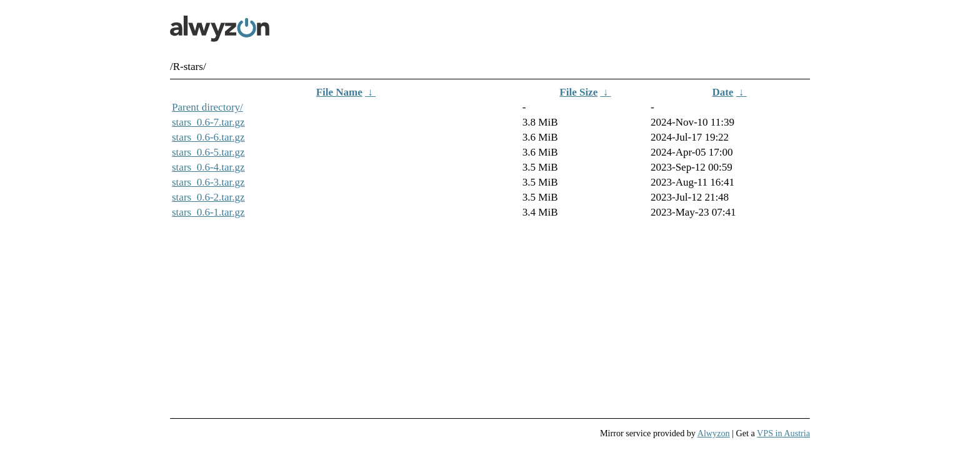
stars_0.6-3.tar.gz (208, 182)
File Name (339, 92)
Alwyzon (714, 433)
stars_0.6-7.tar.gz (208, 122)
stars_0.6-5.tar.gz (208, 152)
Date (722, 92)
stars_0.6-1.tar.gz (208, 212)
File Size (578, 92)
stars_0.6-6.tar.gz (208, 137)
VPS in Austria (783, 433)
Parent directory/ (207, 107)
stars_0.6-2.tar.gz (208, 197)
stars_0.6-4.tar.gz (208, 167)
